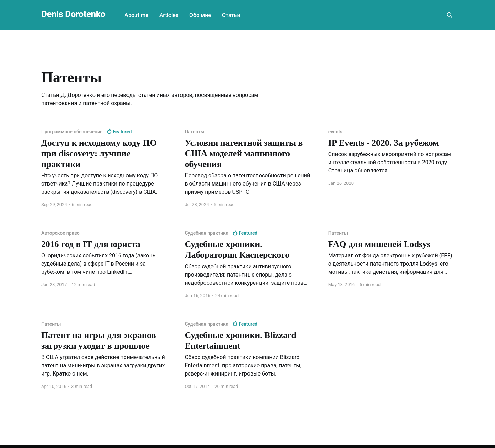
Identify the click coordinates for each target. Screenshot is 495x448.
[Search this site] (450, 15)
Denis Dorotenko (73, 14)
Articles (169, 15)
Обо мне (200, 15)
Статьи (231, 15)
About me (136, 15)
